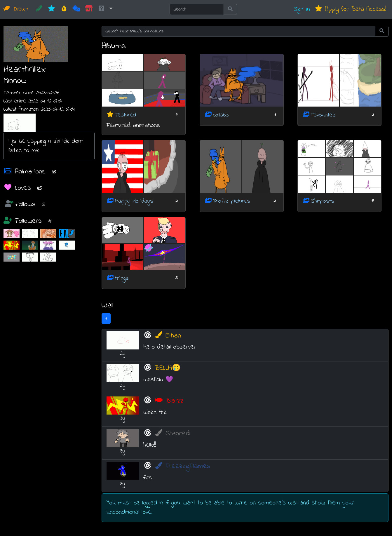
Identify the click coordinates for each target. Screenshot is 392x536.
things (122, 278)
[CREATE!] (39, 9)
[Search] (197, 9)
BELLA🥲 (168, 368)
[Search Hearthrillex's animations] (238, 31)
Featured (126, 115)
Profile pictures (232, 201)
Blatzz (169, 401)
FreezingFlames (182, 466)
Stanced (172, 434)
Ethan (168, 336)
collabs (221, 115)
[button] (105, 9)
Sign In (302, 9)
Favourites (323, 115)
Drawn (16, 9)
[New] (52, 9)
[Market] (89, 9)
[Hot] (64, 9)
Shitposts (323, 201)
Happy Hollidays (134, 201)
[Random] (76, 9)
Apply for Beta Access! (350, 9)
